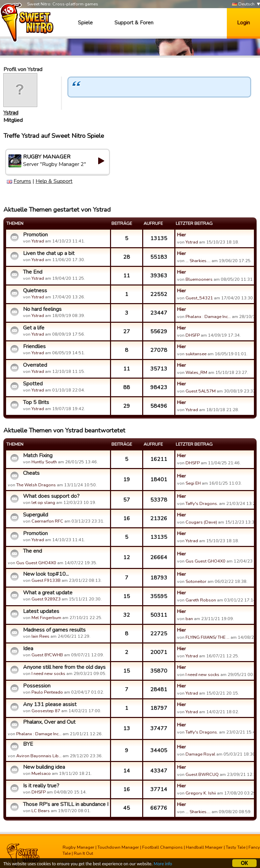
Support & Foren (134, 23)
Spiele (85, 23)
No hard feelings (42, 309)
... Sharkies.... (198, 261)
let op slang (43, 503)
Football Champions (162, 847)
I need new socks (48, 674)
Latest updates (41, 611)
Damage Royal (200, 754)
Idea (28, 649)
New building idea (44, 767)
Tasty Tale (236, 847)
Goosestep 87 (46, 711)
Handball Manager (204, 847)
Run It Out (83, 853)
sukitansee (196, 354)
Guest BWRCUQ (202, 775)
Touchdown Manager (118, 847)
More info (163, 865)
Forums (22, 181)
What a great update (48, 593)
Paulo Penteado (47, 692)
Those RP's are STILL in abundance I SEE (66, 804)
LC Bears (41, 811)
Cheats (31, 473)
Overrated (35, 365)
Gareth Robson (201, 600)
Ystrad (11, 113)
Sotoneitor (196, 581)
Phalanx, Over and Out (49, 722)
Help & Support (54, 181)
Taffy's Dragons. (202, 504)
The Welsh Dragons (36, 485)
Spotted (33, 384)
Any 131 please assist (50, 704)
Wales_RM (196, 373)
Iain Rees (40, 636)
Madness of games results (54, 630)
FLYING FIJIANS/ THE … (208, 637)
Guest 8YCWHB (47, 655)
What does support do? (51, 496)
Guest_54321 (199, 298)
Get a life (34, 328)
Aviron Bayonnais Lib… (39, 756)
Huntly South (44, 462)
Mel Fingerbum (46, 618)
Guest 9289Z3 (46, 599)
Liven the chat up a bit (49, 253)
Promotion (35, 235)
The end (32, 551)
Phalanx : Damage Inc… (208, 317)
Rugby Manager (79, 847)
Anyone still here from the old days (64, 667)
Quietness (35, 291)
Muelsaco (41, 774)
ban (189, 619)
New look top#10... (46, 574)
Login (243, 23)
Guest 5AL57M (201, 391)
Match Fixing (38, 456)
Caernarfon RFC (47, 521)
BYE (28, 744)
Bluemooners (199, 279)
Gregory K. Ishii (201, 793)
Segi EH (193, 483)
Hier (181, 235)
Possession (37, 686)
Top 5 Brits (36, 402)
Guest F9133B (46, 580)
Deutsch (243, 4)
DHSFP (193, 335)
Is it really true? (41, 786)
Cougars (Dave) (201, 522)
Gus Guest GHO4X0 (36, 563)
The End (33, 272)
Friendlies (34, 346)
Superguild (36, 515)
